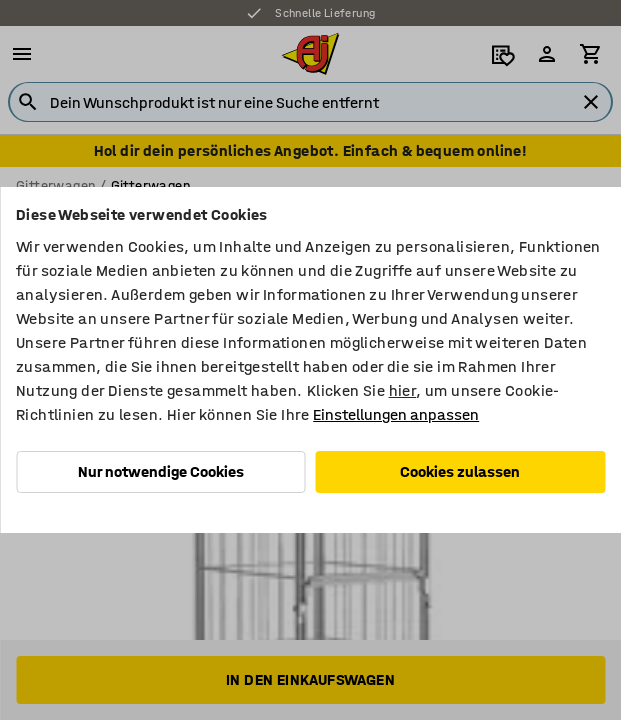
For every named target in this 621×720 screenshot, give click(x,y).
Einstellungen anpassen (396, 414)
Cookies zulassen (460, 471)
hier (403, 390)
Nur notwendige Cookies (161, 471)
